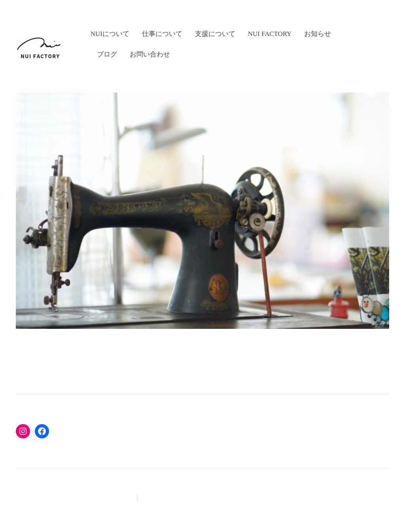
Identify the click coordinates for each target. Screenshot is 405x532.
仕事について (162, 34)
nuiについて (110, 34)
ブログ (107, 54)
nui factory (270, 34)
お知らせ (318, 34)
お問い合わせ (150, 54)
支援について (215, 34)
